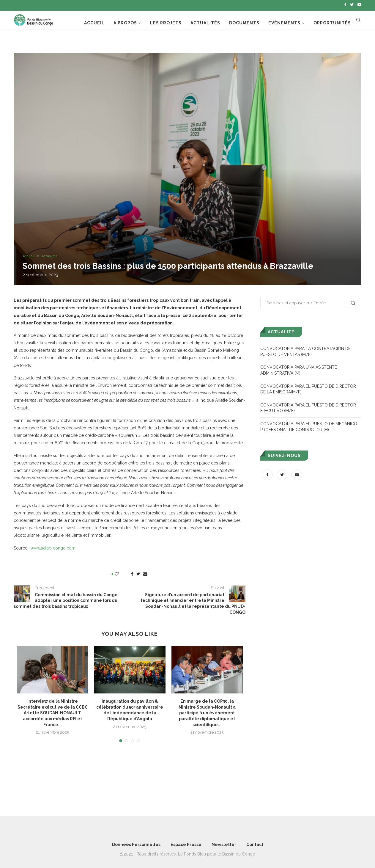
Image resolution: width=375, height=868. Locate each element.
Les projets (166, 22)
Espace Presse (186, 843)
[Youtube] (359, 5)
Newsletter (224, 843)
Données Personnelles (136, 843)
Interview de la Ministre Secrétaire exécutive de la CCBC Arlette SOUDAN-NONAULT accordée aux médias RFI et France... (53, 712)
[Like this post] (121, 573)
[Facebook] (345, 5)
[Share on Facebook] (132, 573)
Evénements (284, 22)
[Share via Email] (145, 573)
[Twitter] (352, 5)
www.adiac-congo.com (53, 547)
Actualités (205, 22)
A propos (125, 22)
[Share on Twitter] (138, 573)
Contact (255, 843)
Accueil (94, 22)
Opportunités (332, 22)
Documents (244, 22)
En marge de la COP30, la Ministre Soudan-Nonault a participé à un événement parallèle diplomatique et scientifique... (207, 712)
